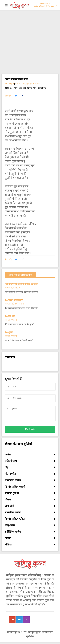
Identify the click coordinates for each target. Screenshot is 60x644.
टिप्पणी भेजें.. (30, 429)
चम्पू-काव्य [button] (30, 525)
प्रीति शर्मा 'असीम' (18, 304)
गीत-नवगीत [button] (30, 474)
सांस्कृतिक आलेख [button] (30, 512)
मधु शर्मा (14, 320)
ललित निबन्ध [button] (30, 461)
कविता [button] (30, 455)
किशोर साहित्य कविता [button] (30, 519)
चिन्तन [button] (30, 500)
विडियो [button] (30, 538)
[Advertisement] (30, 42)
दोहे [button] (30, 467)
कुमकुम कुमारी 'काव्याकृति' (32, 84)
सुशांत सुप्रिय (16, 288)
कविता (18, 84)
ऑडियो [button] (30, 545)
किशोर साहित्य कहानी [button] (30, 487)
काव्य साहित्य (9, 84)
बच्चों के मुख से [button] (30, 493)
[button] (16, 96)
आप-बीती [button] (30, 506)
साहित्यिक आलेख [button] (30, 532)
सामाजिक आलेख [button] (30, 480)
